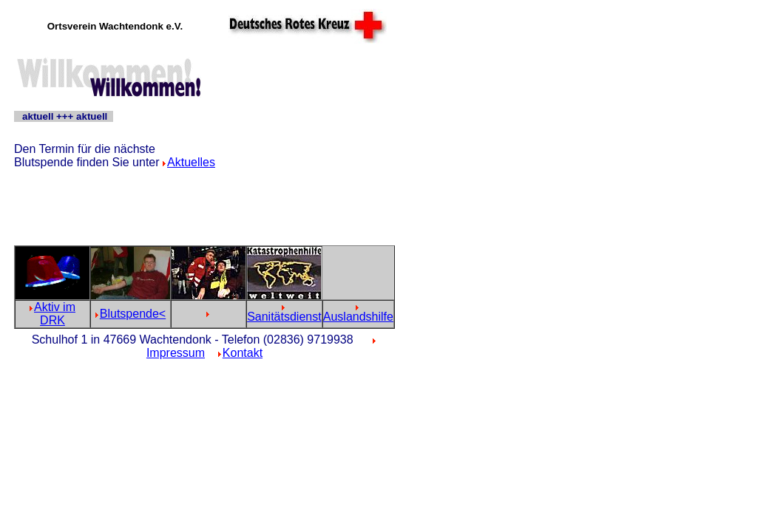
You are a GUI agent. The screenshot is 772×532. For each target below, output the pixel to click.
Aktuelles (191, 162)
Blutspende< (133, 314)
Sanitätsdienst (284, 317)
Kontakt (243, 353)
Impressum (176, 353)
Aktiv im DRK (55, 314)
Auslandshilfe (358, 317)
